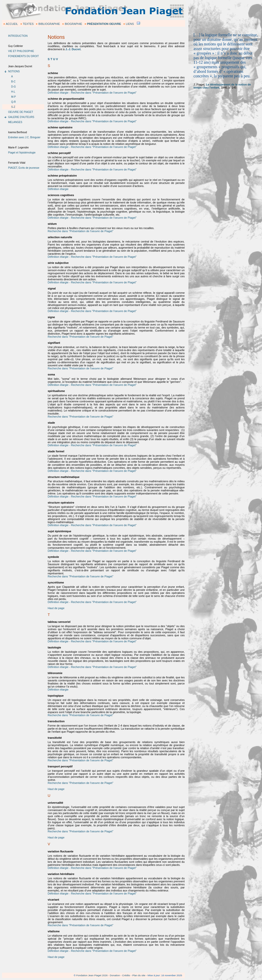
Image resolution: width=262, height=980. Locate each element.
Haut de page (56, 608)
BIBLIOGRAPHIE (49, 24)
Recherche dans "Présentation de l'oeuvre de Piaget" (81, 231)
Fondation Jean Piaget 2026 (92, 975)
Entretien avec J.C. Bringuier (24, 137)
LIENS (130, 24)
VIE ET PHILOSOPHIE (21, 51)
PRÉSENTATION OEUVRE (104, 24)
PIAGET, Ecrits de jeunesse (24, 168)
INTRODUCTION (18, 36)
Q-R (13, 102)
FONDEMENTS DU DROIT (23, 56)
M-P (13, 97)
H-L (13, 92)
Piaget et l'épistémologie (22, 153)
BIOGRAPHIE (73, 24)
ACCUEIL (12, 24)
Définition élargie (58, 93)
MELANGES (15, 122)
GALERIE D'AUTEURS (21, 117)
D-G (13, 87)
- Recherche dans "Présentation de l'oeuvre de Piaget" (103, 93)
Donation (115, 975)
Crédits (126, 975)
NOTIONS (14, 71)
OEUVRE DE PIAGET (21, 112)
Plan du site (139, 975)
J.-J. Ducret (73, 49)
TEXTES (28, 24)
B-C (13, 82)
